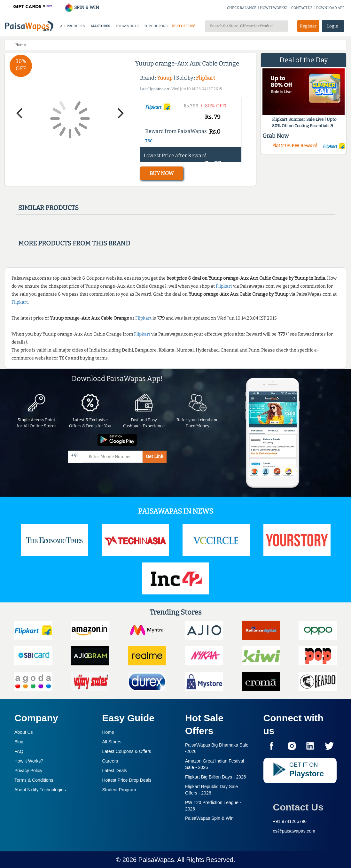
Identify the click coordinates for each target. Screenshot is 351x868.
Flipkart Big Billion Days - (216, 777)
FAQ (19, 751)
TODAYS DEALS (128, 26)
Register (308, 26)
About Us (24, 732)
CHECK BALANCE (242, 8)
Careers (110, 761)
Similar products (48, 208)
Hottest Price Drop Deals (127, 780)
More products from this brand (74, 243)
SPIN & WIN (82, 8)
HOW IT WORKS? (274, 8)
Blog (19, 742)
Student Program (119, 790)
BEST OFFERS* (184, 26)
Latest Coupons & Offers (127, 751)
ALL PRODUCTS (72, 26)
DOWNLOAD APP (330, 8)
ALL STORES (100, 26)
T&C (149, 141)
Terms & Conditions (34, 780)
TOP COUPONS (156, 26)
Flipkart (206, 78)
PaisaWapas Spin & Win (209, 818)
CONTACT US (302, 8)
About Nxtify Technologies (40, 790)
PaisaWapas (156, 860)
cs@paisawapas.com (294, 831)
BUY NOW (162, 173)
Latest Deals (115, 771)
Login (333, 26)
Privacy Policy (28, 771)
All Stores (112, 742)
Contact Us (298, 807)
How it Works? (29, 761)
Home (108, 732)
